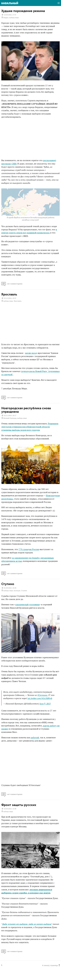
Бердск (6, 18)
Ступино (8, 584)
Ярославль (9, 294)
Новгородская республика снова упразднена (26, 410)
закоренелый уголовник (27, 605)
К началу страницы (51, 965)
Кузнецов (17, 591)
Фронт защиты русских (19, 805)
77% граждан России (29, 550)
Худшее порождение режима (23, 11)
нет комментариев (12, 284)
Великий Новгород (10, 418)
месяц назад (31, 353)
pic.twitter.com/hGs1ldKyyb (40, 698)
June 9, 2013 (45, 704)
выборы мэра (14, 18)
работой (35, 738)
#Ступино (42, 695)
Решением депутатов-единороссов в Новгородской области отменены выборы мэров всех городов (30, 427)
